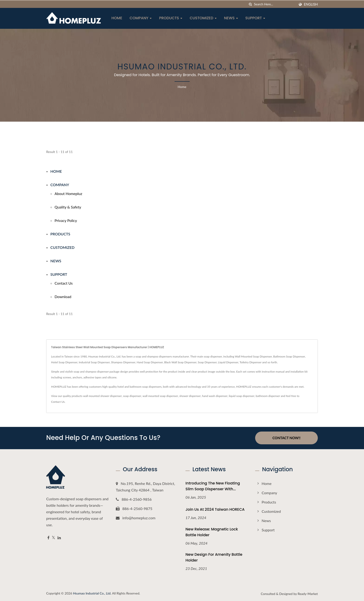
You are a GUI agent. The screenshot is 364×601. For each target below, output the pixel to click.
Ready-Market (308, 594)
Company (141, 18)
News (231, 18)
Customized (203, 18)
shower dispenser (190, 396)
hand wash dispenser (215, 396)
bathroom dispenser (268, 396)
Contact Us (64, 283)
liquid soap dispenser (242, 396)
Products (171, 18)
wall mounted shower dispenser (102, 396)
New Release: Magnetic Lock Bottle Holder (212, 532)
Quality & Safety (68, 207)
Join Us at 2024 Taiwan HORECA (215, 509)
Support (255, 18)
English (311, 4)
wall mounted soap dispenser (160, 396)
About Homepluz (68, 193)
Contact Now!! (286, 438)
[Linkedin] (59, 538)
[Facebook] (48, 538)
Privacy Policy (66, 220)
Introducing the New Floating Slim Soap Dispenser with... (213, 486)
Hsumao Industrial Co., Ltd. (92, 593)
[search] (250, 4)
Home (117, 18)
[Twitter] (54, 538)
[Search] (275, 4)
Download (63, 297)
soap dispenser (132, 396)
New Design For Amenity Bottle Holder (214, 557)
